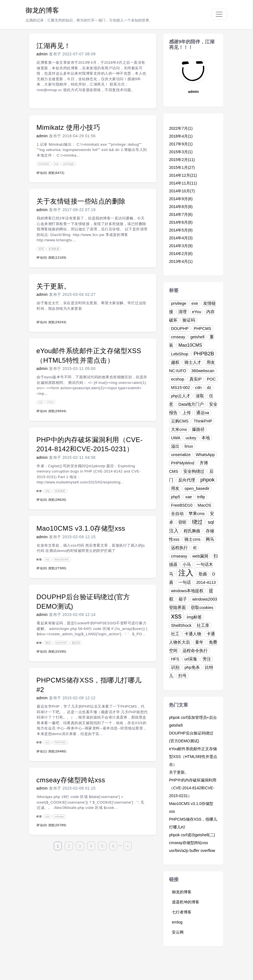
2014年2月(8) (181, 254)
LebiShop (180, 354)
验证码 (76, 643)
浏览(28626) (57, 500)
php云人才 (181, 396)
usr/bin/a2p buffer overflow (192, 851)
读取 (200, 396)
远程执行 (179, 548)
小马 (187, 565)
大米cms (179, 429)
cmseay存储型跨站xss (71, 780)
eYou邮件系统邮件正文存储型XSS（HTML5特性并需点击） (193, 757)
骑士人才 (193, 362)
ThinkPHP (203, 421)
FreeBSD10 (182, 505)
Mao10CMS (62, 559)
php (48, 491)
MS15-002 (181, 388)
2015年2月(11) (182, 160)
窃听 (182, 522)
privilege (69, 164)
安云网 (178, 932)
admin (42, 54)
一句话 (185, 582)
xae (189, 497)
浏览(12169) (57, 258)
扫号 (182, 676)
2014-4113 (206, 582)
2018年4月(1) (181, 136)
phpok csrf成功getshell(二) (192, 835)
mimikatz (44, 164)
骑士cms (192, 539)
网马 (210, 539)
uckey (191, 438)
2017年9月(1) (181, 144)
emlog (177, 922)
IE (195, 548)
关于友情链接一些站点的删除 (81, 201)
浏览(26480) (57, 751)
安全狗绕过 (194, 471)
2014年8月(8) (181, 207)
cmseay (59, 816)
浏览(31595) (57, 651)
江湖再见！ (54, 46)
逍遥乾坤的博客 (186, 902)
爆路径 (198, 429)
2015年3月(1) (181, 152)
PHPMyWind (183, 463)
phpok (208, 480)
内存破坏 (60, 491)
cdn (198, 388)
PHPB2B (204, 354)
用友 (175, 488)
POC (211, 379)
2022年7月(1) (181, 128)
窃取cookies (202, 608)
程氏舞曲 (192, 531)
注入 (186, 573)
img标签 (194, 617)
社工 (175, 634)
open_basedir (197, 488)
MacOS (204, 505)
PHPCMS (60, 742)
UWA (176, 438)
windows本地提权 (187, 591)
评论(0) (42, 173)
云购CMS (180, 421)
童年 (199, 642)
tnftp (201, 497)
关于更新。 (54, 286)
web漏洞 (200, 556)
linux (189, 446)
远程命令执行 (195, 651)
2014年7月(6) (181, 214)
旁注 (207, 659)
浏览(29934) (57, 411)
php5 (176, 497)
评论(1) (42, 751)
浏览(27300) (57, 568)
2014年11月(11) (183, 183)
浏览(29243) (57, 322)
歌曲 (203, 574)
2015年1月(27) (182, 167)
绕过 (48, 643)
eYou (50, 402)
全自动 (177, 514)
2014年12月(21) (183, 175)
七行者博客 (182, 912)
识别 (175, 667)
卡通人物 (193, 634)
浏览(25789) (57, 825)
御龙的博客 (42, 10)
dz (209, 388)
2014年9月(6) (181, 199)
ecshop (178, 379)
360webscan (203, 371)
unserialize (181, 455)
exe (57, 164)
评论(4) (42, 322)
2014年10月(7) (182, 191)
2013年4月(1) (181, 261)
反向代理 (187, 480)
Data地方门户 (191, 404)
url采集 (191, 659)
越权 (175, 362)
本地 (206, 438)
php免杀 (192, 667)
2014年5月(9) (181, 230)
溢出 (175, 446)
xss (40, 402)
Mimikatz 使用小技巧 (68, 127)
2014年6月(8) (181, 222)
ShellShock (181, 625)
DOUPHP (61, 643)
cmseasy (179, 556)
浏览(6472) (56, 173)
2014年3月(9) (181, 246)
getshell (197, 337)
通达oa (203, 413)
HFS (175, 659)
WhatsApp (205, 455)
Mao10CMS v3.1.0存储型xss (81, 528)
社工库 (203, 625)
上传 (187, 413)
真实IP (196, 379)
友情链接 (54, 249)
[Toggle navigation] (219, 14)
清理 (41, 249)
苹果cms (197, 514)
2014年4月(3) (181, 238)
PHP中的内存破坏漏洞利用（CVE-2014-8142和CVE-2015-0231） (193, 788)
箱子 (183, 599)
